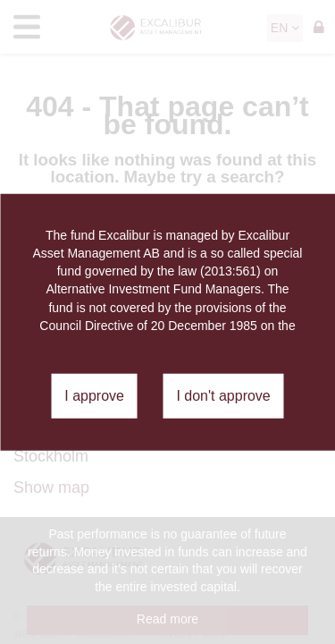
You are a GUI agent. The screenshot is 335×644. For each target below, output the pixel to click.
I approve (94, 396)
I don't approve (223, 396)
